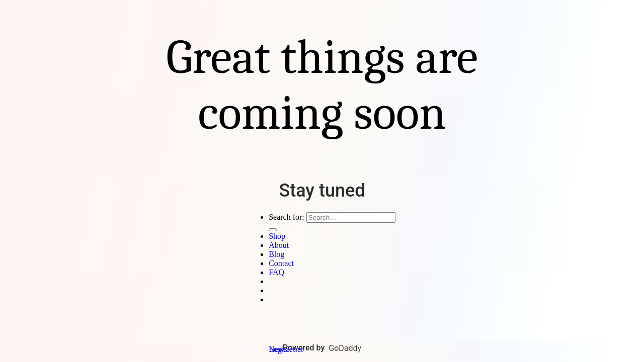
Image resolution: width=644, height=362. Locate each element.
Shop (277, 236)
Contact (281, 263)
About (279, 245)
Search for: (287, 217)
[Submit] (273, 230)
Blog (276, 254)
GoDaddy (345, 348)
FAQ (276, 272)
